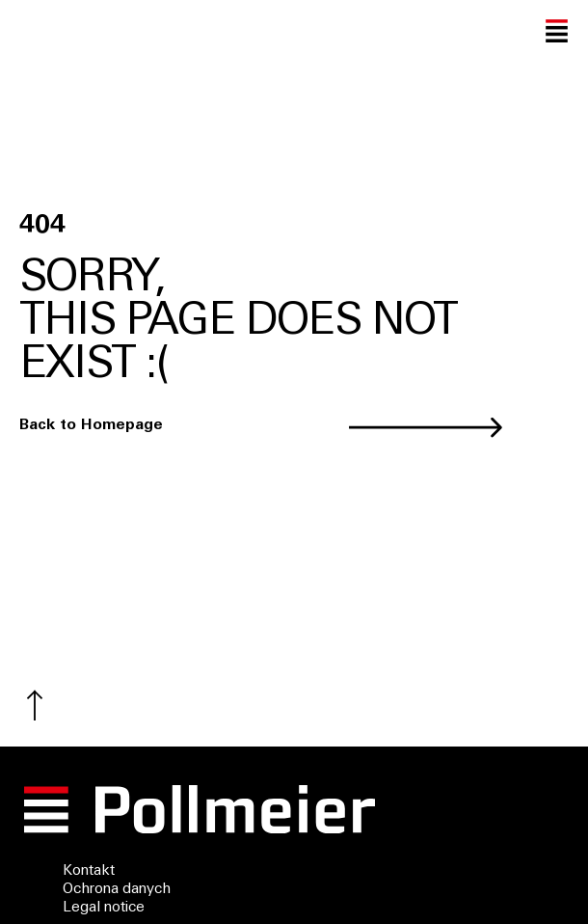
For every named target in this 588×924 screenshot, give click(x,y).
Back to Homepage (91, 426)
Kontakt (89, 871)
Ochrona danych (117, 890)
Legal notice (104, 908)
